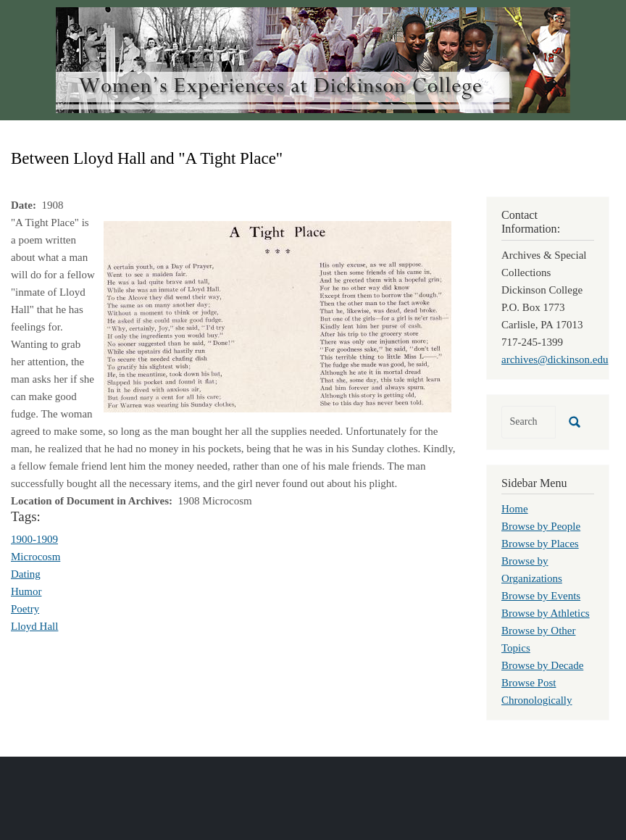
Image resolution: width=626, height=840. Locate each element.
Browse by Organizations (532, 570)
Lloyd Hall (34, 626)
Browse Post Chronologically (537, 691)
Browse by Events (541, 596)
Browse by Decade (542, 665)
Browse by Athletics (546, 613)
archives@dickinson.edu (555, 359)
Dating (26, 574)
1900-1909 (34, 539)
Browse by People (541, 526)
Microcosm (36, 557)
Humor (26, 591)
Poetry (25, 609)
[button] (277, 315)
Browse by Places (540, 544)
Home (515, 509)
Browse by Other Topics (538, 639)
